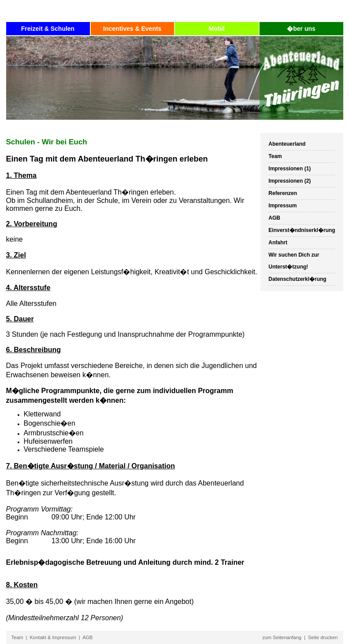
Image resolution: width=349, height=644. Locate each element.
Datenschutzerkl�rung (297, 279)
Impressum (282, 206)
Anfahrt (278, 243)
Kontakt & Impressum (53, 637)
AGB (274, 218)
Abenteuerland (287, 144)
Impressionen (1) (290, 169)
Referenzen (283, 193)
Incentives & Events (132, 29)
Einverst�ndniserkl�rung (302, 230)
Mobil (217, 29)
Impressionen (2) (290, 181)
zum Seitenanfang (282, 637)
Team (275, 156)
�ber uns (301, 29)
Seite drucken (323, 637)
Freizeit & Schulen (48, 29)
